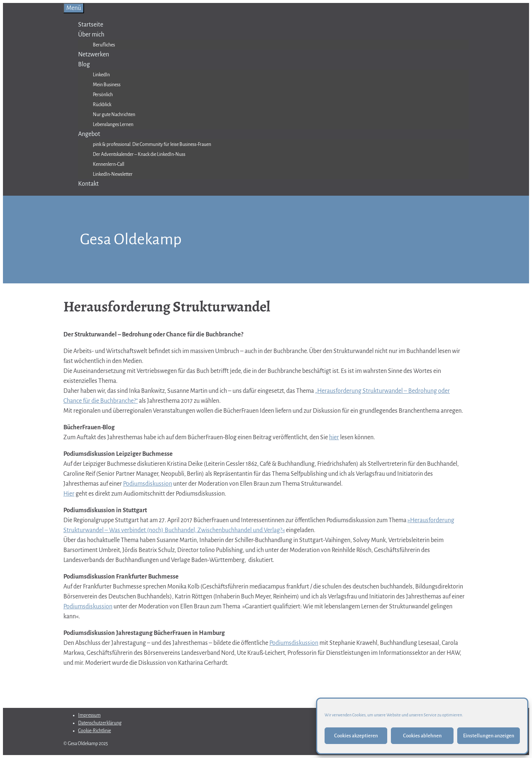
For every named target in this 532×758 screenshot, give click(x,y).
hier (334, 437)
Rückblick (102, 105)
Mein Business (107, 85)
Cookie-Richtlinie (94, 731)
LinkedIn (101, 75)
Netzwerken (94, 55)
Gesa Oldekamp (131, 239)
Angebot (89, 134)
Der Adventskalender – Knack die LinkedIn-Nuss (139, 154)
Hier (69, 494)
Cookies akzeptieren (356, 736)
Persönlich (103, 95)
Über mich (91, 35)
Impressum (89, 715)
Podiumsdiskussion (148, 484)
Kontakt (88, 184)
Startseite (91, 25)
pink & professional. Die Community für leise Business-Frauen (152, 144)
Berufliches (104, 45)
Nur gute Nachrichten (114, 115)
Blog (84, 64)
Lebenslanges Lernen (113, 125)
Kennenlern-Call (108, 164)
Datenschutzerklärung (100, 723)
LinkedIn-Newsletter (113, 174)
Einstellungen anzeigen (489, 736)
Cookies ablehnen (422, 736)
